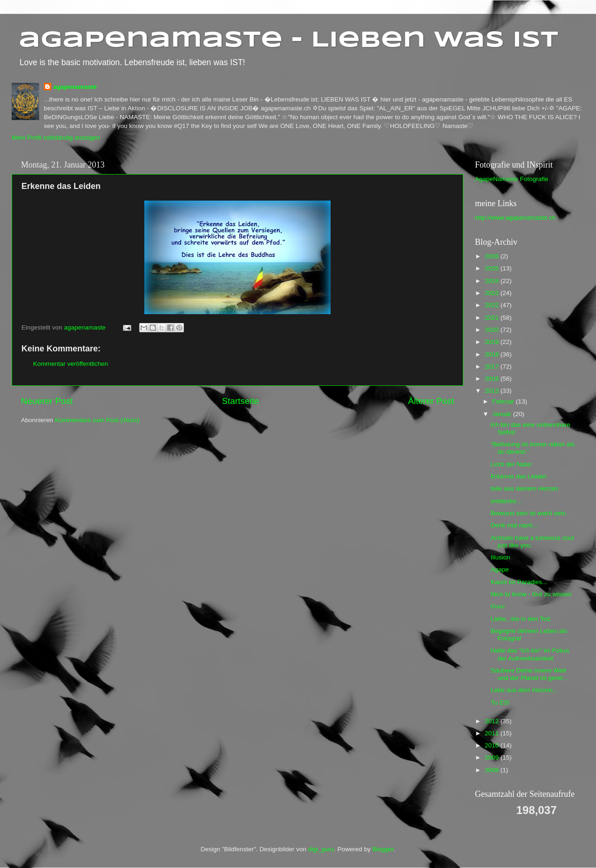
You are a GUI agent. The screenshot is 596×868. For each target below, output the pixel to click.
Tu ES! (500, 703)
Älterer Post (431, 401)
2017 (493, 367)
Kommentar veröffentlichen (71, 364)
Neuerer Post (47, 401)
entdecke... (506, 501)
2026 (493, 256)
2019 (493, 342)
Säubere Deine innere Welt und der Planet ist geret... (529, 674)
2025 (493, 268)
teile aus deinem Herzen (525, 488)
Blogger (383, 849)
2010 (493, 745)
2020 (493, 330)
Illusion (501, 557)
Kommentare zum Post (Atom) (97, 420)
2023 (493, 293)
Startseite (240, 401)
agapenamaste (75, 87)
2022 (493, 305)
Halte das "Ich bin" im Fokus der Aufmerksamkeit (530, 654)
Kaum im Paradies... (519, 582)
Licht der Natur (511, 464)
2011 (493, 733)
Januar (503, 414)
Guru (498, 606)
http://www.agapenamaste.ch (515, 218)
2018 (493, 354)
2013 (493, 391)
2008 (493, 770)
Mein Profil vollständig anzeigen (56, 138)
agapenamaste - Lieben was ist (288, 40)
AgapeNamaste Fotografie (512, 179)
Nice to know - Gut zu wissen (531, 594)
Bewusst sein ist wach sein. (529, 513)
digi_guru (321, 849)
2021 (493, 318)
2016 (493, 379)
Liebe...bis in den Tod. (521, 619)
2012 (493, 721)
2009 (493, 757)
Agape (500, 569)
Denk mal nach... (514, 525)
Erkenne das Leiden (519, 476)
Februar (504, 401)
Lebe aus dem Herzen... (524, 690)
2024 (493, 281)
